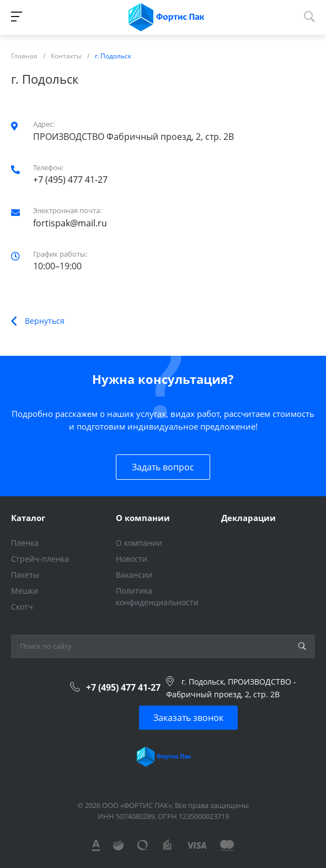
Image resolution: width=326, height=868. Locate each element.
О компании (143, 518)
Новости (132, 559)
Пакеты (25, 575)
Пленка (25, 543)
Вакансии (134, 575)
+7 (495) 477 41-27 (70, 180)
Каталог (28, 518)
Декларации (248, 518)
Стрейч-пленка (40, 559)
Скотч (22, 607)
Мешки (25, 591)
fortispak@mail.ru (70, 223)
